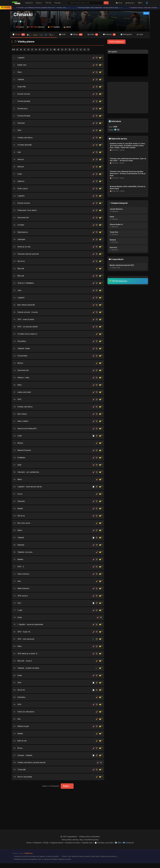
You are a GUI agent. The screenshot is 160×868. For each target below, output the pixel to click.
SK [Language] (140, 3)
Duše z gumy (23, 189)
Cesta (20, 621)
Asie (19, 584)
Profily (46, 847)
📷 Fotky (93, 35)
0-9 (14, 50)
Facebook (129, 847)
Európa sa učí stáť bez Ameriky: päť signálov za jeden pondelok (36, 861)
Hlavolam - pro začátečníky (29, 474)
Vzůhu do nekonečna (26, 716)
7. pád (20, 613)
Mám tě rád (22, 745)
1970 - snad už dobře (26, 321)
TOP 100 (48, 3)
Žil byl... (21, 752)
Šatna (20, 533)
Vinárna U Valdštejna (26, 284)
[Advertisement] (58, 811)
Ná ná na (21, 262)
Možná (20, 365)
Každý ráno (22, 65)
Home (29, 847)
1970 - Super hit (24, 635)
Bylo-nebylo (23, 416)
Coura (20, 496)
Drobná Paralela (24, 116)
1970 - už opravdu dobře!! (28, 328)
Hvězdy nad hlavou (26, 138)
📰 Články (77, 35)
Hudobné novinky (72, 847)
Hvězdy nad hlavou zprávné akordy (33, 767)
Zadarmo (21, 182)
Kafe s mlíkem (23, 423)
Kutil (19, 153)
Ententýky (22, 701)
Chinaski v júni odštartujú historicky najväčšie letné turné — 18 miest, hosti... (44, 8)
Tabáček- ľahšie (24, 350)
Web (146, 13)
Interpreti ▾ (29, 3)
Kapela (20, 511)
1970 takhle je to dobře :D (28, 657)
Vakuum (21, 160)
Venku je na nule (24, 248)
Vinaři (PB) (22, 87)
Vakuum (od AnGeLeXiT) (28, 430)
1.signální (21, 58)
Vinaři (20, 175)
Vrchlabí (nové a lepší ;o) (28, 335)
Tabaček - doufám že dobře (29, 672)
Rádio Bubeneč (24, 591)
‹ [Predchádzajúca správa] (13, 8)
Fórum (119, 3)
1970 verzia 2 (23, 599)
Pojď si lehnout (24, 577)
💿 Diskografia (126, 34)
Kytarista (21, 547)
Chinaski (23, 15)
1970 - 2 (21, 569)
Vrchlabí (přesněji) (25, 145)
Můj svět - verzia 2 (25, 664)
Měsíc (20, 482)
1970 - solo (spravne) (26, 642)
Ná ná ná (21, 518)
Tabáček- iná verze (26, 555)
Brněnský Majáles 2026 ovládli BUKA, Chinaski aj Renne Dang (100, 8)
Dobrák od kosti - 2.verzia (29, 314)
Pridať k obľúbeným (116, 42)
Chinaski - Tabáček (26, 759)
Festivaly (58, 3)
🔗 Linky (140, 34)
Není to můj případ (25, 781)
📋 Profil (62, 34)
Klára (20, 72)
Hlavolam (21, 123)
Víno (19, 606)
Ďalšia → (67, 791)
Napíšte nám (87, 847)
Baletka (21, 562)
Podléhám (22, 460)
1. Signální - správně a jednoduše (31, 628)
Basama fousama (25, 452)
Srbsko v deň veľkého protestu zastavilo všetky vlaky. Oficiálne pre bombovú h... (90, 861)
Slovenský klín (23, 218)
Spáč (20, 467)
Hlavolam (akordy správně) (29, 255)
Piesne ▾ (39, 3)
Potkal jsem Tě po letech (28, 211)
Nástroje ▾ (130, 3)
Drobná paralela (24, 102)
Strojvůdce (22, 343)
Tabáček (21, 80)
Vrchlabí (21, 226)
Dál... (20, 723)
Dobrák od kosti (24, 94)
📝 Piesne (33, 35)
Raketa (20, 738)
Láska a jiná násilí (25, 394)
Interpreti (37, 847)
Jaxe (19, 292)
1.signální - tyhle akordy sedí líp (31, 489)
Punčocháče (23, 357)
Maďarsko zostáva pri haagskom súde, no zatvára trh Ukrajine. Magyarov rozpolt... (43, 864)
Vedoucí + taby (24, 379)
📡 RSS (118, 847)
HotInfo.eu (29, 858)
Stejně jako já (23, 233)
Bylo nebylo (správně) (27, 306)
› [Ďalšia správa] (159, 8)
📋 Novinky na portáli (104, 847)
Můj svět (21, 270)
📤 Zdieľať (67, 27)
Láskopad (22, 240)
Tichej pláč (22, 774)
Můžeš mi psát (24, 730)
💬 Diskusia (109, 35)
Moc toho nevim (24, 526)
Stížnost (21, 167)
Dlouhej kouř (23, 109)
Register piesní (57, 847)
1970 (19, 131)
